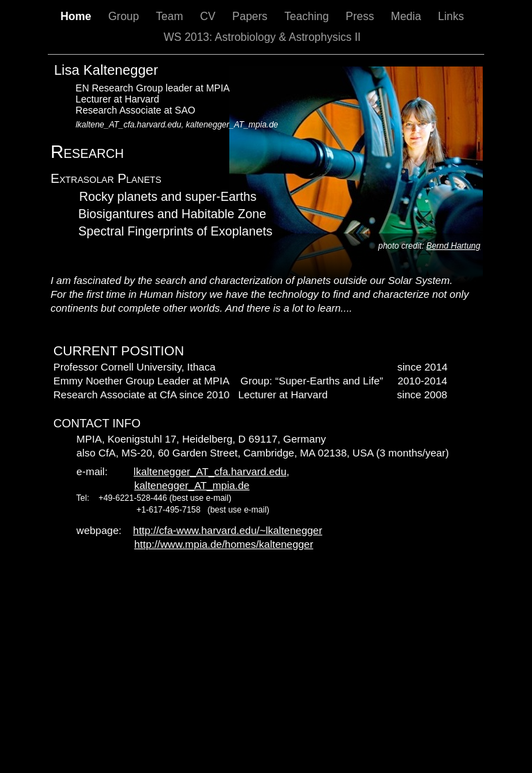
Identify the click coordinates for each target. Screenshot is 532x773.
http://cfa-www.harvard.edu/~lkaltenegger (228, 530)
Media (407, 16)
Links (451, 16)
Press (361, 16)
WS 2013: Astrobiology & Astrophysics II (262, 37)
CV (210, 16)
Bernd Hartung (453, 246)
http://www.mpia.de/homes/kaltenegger (224, 544)
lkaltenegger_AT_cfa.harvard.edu (210, 471)
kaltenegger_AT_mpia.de (192, 485)
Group (125, 16)
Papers (251, 16)
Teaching (308, 16)
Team (171, 16)
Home (77, 16)
